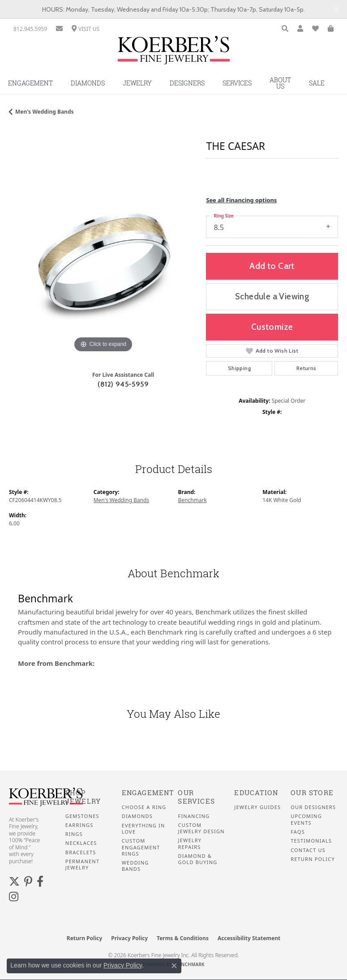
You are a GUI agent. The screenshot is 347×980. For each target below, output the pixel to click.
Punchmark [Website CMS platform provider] (190, 964)
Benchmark (193, 500)
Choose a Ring (144, 807)
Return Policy (313, 859)
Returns (306, 368)
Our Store (312, 793)
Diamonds (88, 83)
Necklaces (81, 843)
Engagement (148, 793)
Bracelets (81, 852)
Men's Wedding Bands (45, 112)
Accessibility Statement (249, 938)
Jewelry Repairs (190, 844)
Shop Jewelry (83, 797)
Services (237, 83)
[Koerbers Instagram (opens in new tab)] (14, 897)
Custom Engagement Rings (141, 847)
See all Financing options (241, 200)
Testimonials (311, 841)
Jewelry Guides (257, 807)
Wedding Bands (135, 866)
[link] (30, 29)
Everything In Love (144, 829)
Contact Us (308, 850)
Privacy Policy (129, 938)
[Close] (336, 10)
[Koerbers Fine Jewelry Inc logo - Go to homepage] (174, 53)
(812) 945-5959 (123, 384)
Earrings (79, 825)
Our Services (196, 797)
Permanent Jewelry (82, 865)
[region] (103, 261)
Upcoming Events (306, 819)
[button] (285, 29)
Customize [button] (272, 327)
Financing (194, 816)
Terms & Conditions (183, 938)
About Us (280, 83)
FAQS (298, 832)
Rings (74, 834)
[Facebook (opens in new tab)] (40, 882)
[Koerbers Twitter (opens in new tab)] (14, 882)
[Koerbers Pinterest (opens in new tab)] (28, 882)
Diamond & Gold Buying (197, 859)
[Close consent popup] (174, 966)
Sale (317, 83)
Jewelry (137, 83)
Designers (187, 83)
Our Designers (313, 807)
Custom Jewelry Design (201, 828)
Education (256, 793)
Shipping (239, 368)
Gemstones (82, 816)
